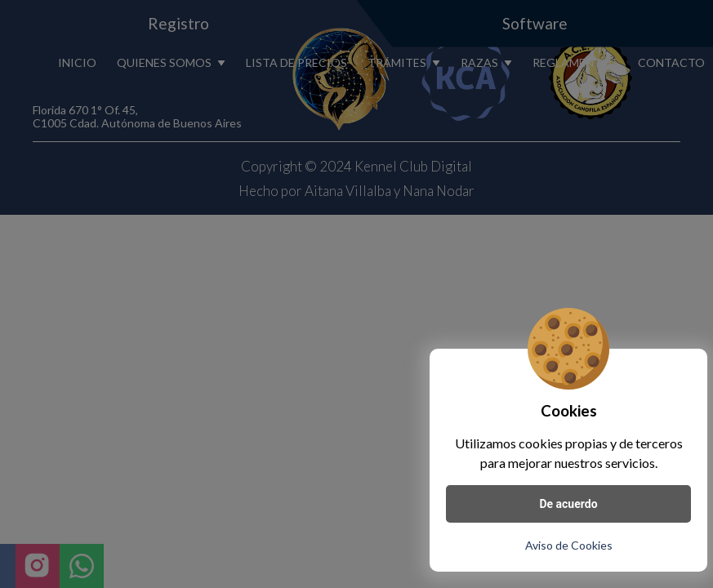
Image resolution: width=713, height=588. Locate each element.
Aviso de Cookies (569, 545)
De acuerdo (568, 504)
